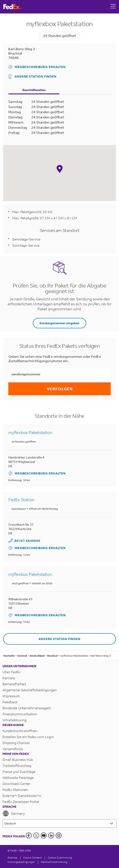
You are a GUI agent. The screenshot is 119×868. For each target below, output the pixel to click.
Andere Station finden (32, 76)
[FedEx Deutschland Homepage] (12, 7)
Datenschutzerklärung (54, 862)
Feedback (10, 702)
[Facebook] (29, 835)
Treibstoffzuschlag (17, 766)
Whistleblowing (15, 720)
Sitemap (12, 858)
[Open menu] (113, 7)
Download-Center (16, 784)
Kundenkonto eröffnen (20, 731)
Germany (14, 813)
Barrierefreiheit (14, 684)
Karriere (9, 678)
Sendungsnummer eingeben (59, 323)
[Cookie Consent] (33, 858)
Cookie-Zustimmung (60, 858)
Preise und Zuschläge (19, 772)
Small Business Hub (18, 759)
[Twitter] (36, 835)
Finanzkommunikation (20, 714)
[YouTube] (44, 835)
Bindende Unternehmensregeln (27, 708)
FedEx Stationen (15, 790)
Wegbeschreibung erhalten (37, 67)
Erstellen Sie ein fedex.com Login (28, 737)
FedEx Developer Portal (21, 802)
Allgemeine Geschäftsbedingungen (30, 690)
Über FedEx (12, 672)
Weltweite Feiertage (18, 778)
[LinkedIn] (51, 835)
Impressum (11, 696)
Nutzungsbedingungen (21, 862)
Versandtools (13, 749)
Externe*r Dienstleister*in (22, 796)
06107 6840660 (27, 541)
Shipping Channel (16, 743)
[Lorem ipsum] (59, 823)
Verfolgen (60, 389)
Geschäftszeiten (34, 90)
